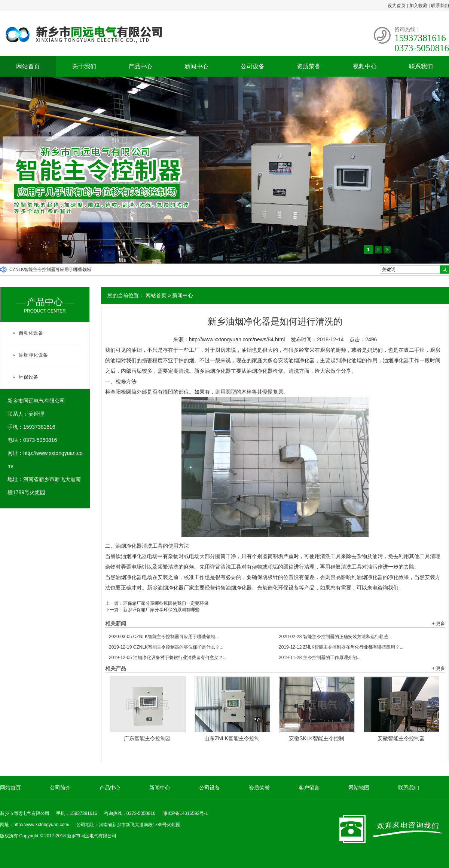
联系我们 (440, 6)
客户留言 (309, 788)
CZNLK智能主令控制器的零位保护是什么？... (166, 647)
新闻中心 (196, 66)
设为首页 (397, 6)
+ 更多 (439, 624)
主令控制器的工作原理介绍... (320, 658)
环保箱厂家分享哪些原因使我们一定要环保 (166, 603)
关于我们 (84, 66)
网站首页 (28, 66)
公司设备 (253, 66)
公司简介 (60, 788)
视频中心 (365, 66)
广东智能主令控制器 (147, 738)
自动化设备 (31, 333)
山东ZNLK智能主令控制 (232, 738)
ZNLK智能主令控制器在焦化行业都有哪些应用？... (341, 647)
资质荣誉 (309, 66)
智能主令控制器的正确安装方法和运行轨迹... (335, 637)
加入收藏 (418, 6)
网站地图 (359, 788)
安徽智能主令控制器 (401, 738)
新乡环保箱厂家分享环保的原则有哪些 (161, 610)
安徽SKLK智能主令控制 (317, 738)
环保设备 (28, 377)
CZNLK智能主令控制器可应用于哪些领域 (50, 270)
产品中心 (140, 66)
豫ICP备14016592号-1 (186, 813)
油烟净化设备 (33, 355)
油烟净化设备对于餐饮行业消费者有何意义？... (168, 658)
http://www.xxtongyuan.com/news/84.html (237, 339)
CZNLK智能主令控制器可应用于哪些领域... (164, 637)
